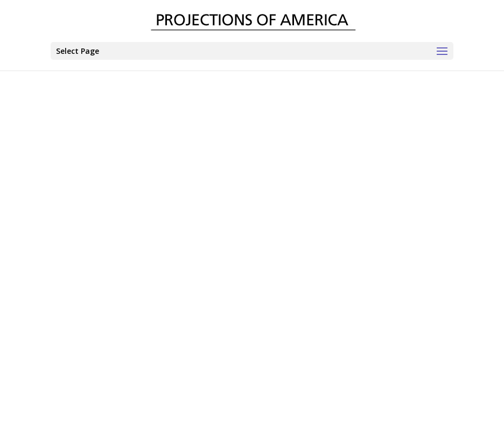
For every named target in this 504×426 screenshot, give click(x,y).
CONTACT (190, 400)
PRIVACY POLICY (292, 400)
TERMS (236, 400)
